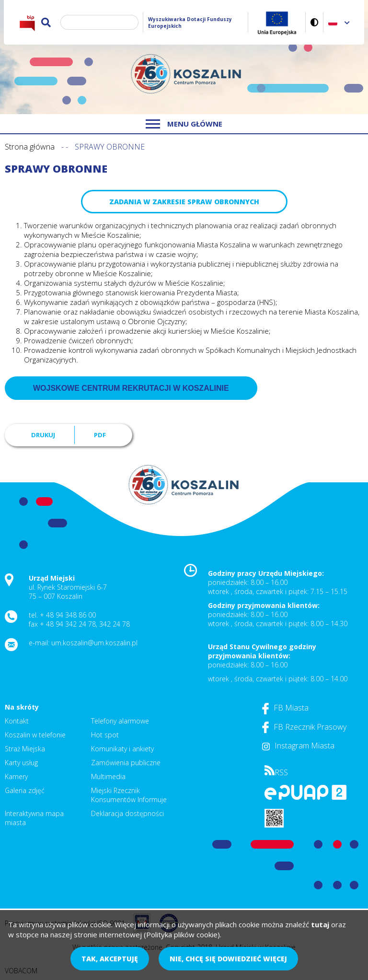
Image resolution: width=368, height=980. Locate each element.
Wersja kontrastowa (315, 22)
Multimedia (108, 776)
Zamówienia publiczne (126, 763)
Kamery (16, 776)
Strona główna (30, 147)
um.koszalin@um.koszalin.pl (94, 643)
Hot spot (105, 735)
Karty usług (21, 763)
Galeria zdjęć (25, 790)
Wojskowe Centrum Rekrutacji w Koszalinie (131, 388)
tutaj (320, 924)
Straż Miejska (25, 749)
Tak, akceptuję (110, 959)
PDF (100, 435)
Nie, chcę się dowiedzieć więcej (228, 959)
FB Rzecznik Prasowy (304, 727)
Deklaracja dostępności (127, 813)
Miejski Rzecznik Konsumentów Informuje (129, 795)
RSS (276, 772)
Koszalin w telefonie (35, 735)
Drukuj (43, 435)
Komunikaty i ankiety (122, 749)
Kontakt (17, 721)
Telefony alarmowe (120, 721)
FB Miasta (285, 708)
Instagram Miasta (298, 746)
